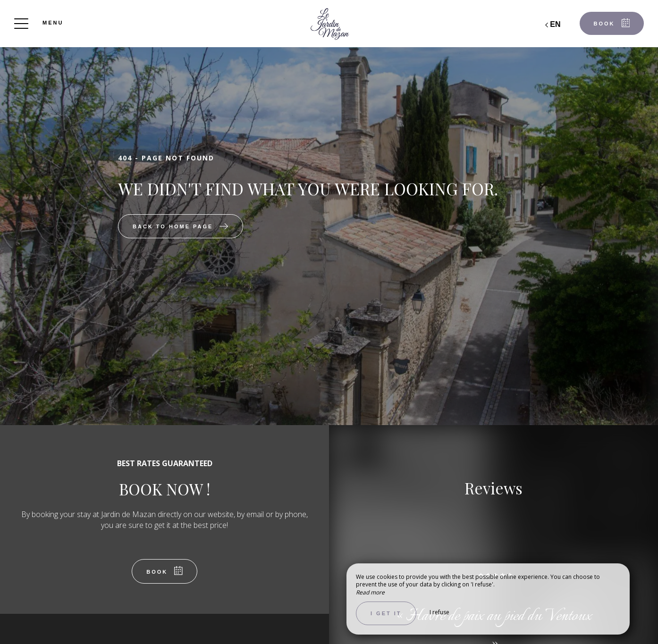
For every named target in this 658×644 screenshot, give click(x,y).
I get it (386, 613)
